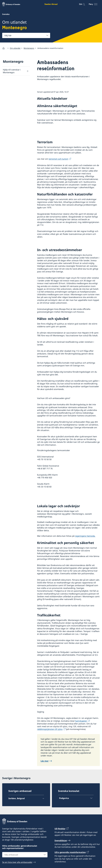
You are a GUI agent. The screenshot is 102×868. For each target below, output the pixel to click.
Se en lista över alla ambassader (17, 862)
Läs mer (45, 761)
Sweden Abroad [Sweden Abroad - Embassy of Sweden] (51, 4)
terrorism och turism (58, 159)
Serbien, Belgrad (17, 798)
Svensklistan (61, 840)
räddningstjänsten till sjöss (50, 729)
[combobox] (26, 35)
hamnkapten (81, 721)
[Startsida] (4, 48)
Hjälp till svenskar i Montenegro (12, 71)
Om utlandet (15, 48)
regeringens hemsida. (85, 536)
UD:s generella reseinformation (70, 852)
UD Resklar (60, 829)
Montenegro (29, 48)
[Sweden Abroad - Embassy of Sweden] (13, 4)
